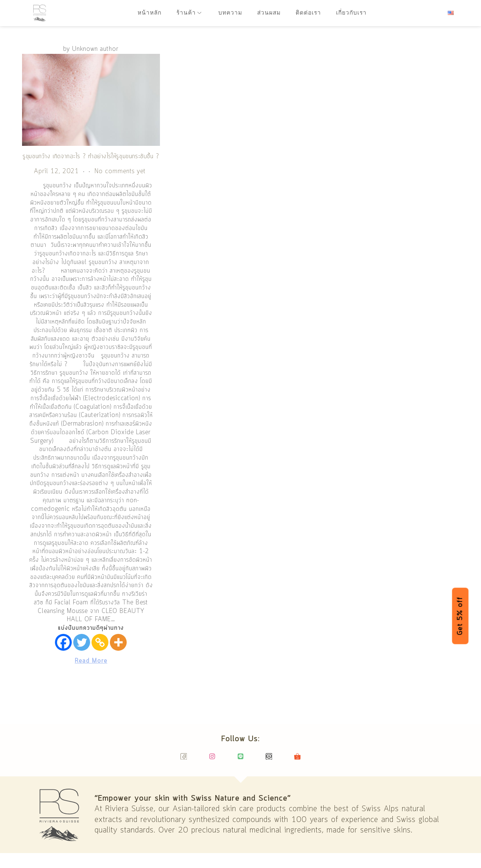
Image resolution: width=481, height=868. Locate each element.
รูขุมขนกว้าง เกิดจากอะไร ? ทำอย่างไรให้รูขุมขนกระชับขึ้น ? (91, 156)
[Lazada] (269, 760)
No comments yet (120, 171)
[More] (118, 642)
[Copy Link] (100, 642)
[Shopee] (297, 760)
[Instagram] (212, 760)
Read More (91, 661)
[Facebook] (63, 642)
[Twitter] (82, 642)
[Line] (240, 760)
